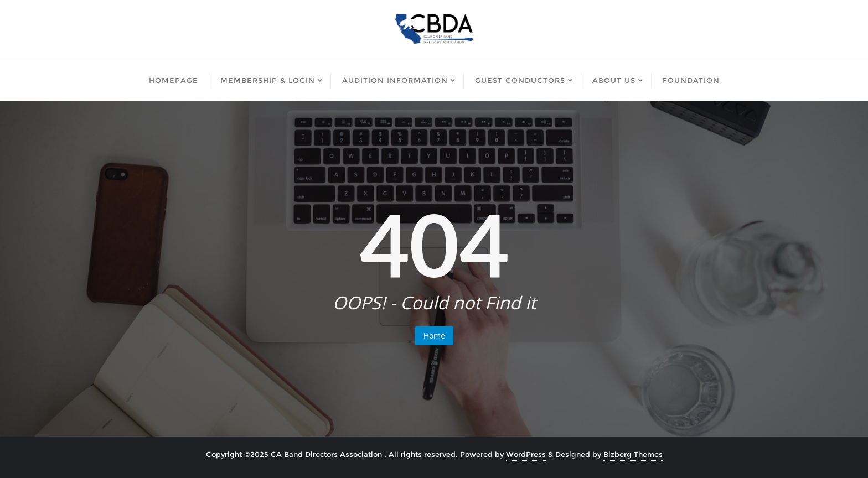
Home (434, 336)
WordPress (526, 454)
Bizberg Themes (633, 454)
